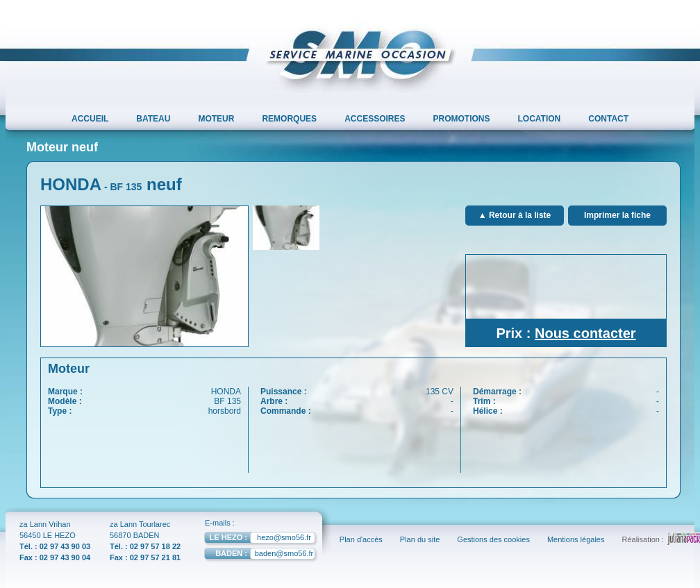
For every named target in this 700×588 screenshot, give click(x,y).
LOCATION (540, 119)
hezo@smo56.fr (258, 539)
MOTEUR (216, 119)
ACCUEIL (90, 119)
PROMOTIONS (462, 119)
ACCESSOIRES (375, 119)
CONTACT (608, 119)
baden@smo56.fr (259, 555)
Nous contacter (585, 333)
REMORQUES (289, 119)
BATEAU (153, 119)
